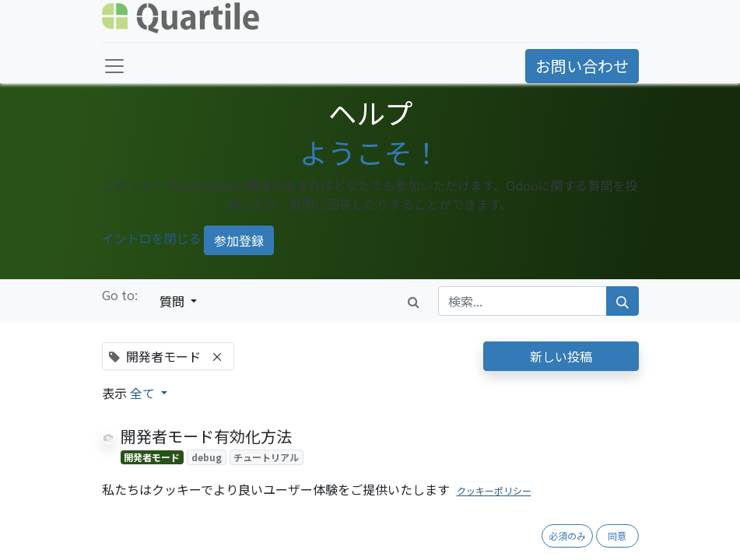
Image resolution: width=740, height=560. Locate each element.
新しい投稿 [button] (561, 356)
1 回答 (429, 476)
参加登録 (239, 240)
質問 (174, 301)
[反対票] (152, 477)
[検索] (623, 301)
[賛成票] (128, 477)
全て (144, 393)
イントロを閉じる (152, 238)
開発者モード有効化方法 (206, 436)
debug (207, 457)
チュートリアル (266, 457)
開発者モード (152, 457)
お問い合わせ (582, 66)
